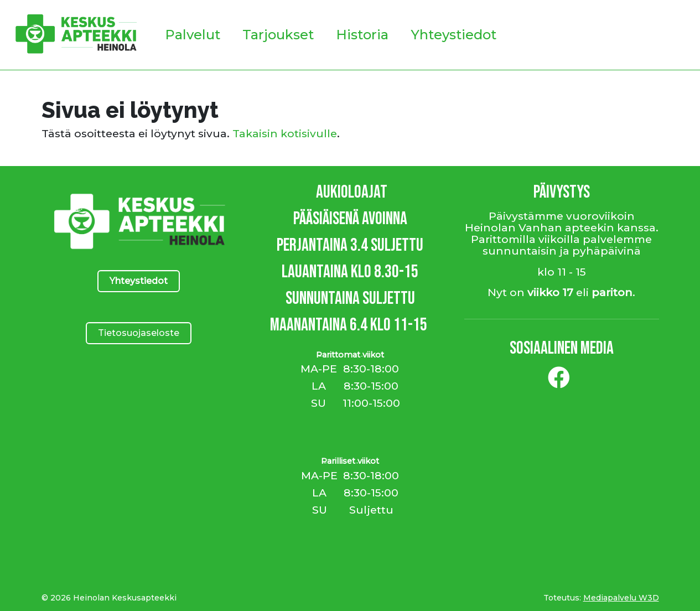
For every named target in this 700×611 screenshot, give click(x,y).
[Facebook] (559, 382)
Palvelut (193, 35)
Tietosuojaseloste (139, 333)
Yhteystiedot (453, 35)
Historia (362, 35)
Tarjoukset (278, 35)
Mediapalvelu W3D (621, 598)
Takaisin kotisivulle (285, 133)
